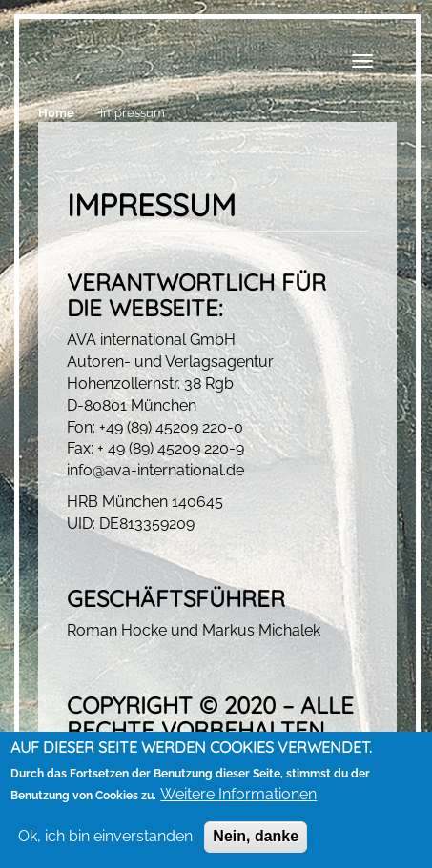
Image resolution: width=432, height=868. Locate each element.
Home (56, 113)
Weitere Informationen (238, 795)
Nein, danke (256, 837)
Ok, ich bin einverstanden (105, 837)
